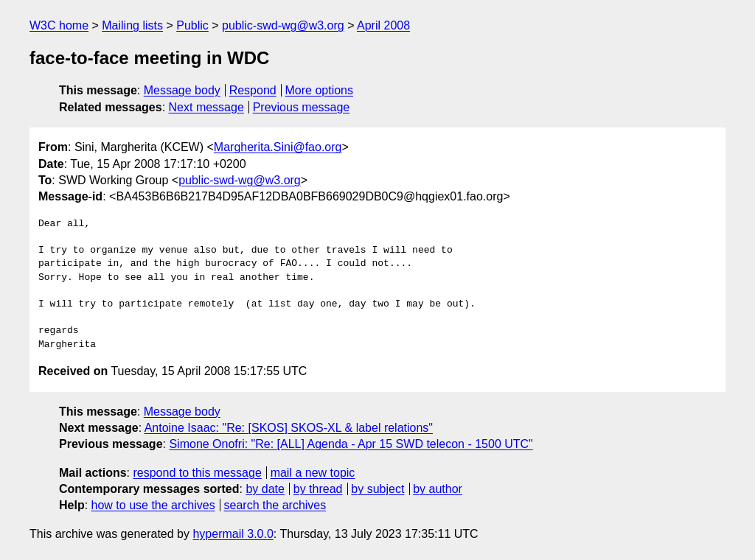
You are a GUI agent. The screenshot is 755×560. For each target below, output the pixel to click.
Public (192, 25)
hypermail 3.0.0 (233, 534)
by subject (377, 489)
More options (320, 90)
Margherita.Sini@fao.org (278, 147)
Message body (182, 90)
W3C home (59, 25)
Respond (253, 90)
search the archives (275, 505)
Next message (206, 107)
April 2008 (383, 25)
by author (438, 489)
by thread (318, 489)
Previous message (302, 107)
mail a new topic (313, 473)
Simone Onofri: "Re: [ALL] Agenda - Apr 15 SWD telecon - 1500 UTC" (351, 444)
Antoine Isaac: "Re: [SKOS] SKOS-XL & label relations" (289, 428)
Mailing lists (132, 25)
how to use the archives (153, 505)
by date (265, 489)
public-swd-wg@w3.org (283, 25)
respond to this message (197, 473)
